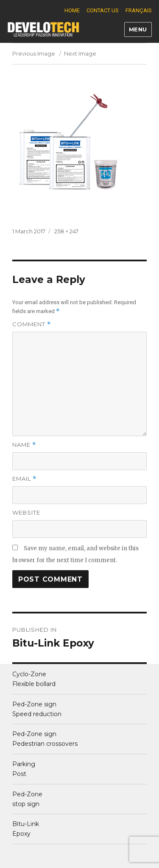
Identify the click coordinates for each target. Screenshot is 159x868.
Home (72, 10)
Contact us (103, 10)
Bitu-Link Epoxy (26, 829)
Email (24, 479)
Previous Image (34, 53)
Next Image (80, 53)
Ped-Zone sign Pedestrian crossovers (45, 739)
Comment (32, 324)
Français (139, 10)
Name (24, 445)
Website (26, 512)
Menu (138, 29)
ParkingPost (24, 769)
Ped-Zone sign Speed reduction (37, 709)
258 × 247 (66, 231)
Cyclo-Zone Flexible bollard (34, 679)
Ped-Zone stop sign (27, 799)
